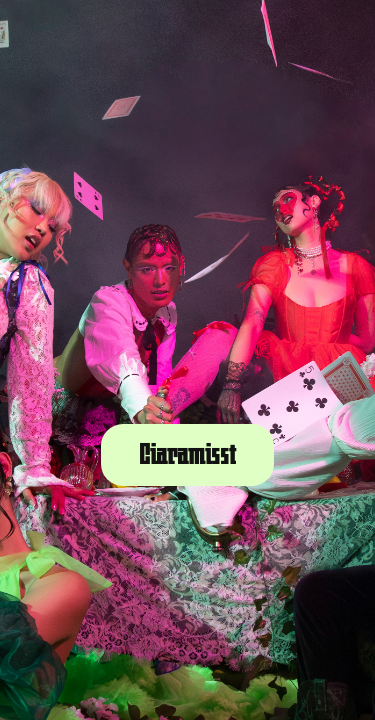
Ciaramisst (187, 455)
